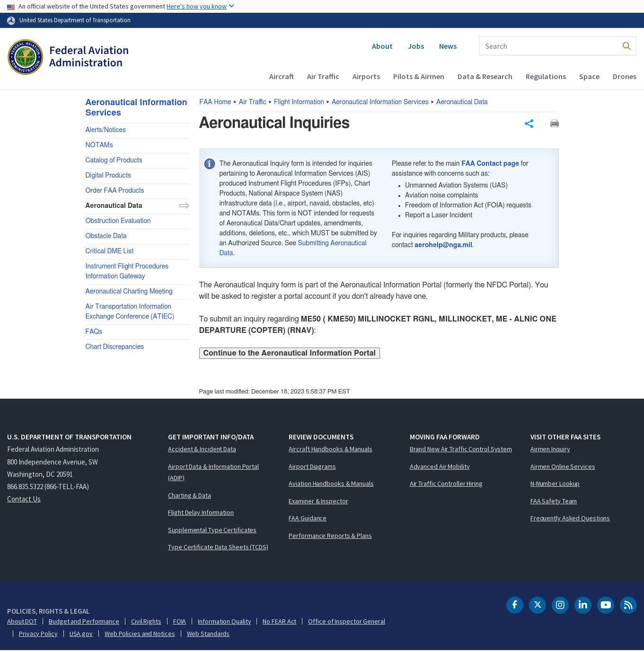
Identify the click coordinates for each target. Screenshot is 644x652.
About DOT (22, 623)
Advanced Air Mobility (440, 468)
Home (216, 102)
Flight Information (299, 102)
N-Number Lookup (555, 485)
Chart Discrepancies (115, 347)
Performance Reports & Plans (330, 537)
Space (589, 76)
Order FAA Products (115, 191)
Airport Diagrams (312, 468)
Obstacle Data (106, 236)
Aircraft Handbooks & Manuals (330, 451)
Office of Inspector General (346, 623)
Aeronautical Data (462, 102)
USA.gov (81, 635)
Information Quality (224, 623)
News (448, 46)
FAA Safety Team (554, 502)
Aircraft (282, 76)
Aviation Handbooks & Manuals (331, 485)
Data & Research (485, 76)
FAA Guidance (308, 520)
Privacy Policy (38, 635)
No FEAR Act (279, 623)
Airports (366, 76)
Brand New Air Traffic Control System (461, 451)
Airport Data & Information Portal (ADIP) (213, 474)
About (382, 46)
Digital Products (108, 176)
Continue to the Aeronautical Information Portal (290, 355)
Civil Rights (146, 623)
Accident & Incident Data (202, 451)
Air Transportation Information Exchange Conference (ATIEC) (130, 312)
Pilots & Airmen (419, 76)
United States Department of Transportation (75, 20)
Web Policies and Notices (140, 635)
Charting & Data (190, 497)
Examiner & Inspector (318, 502)
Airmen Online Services (563, 468)
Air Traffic (323, 76)
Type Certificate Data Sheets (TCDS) (218, 549)
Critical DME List (110, 251)
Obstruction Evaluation (118, 221)
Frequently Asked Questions (570, 520)
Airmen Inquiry (550, 451)
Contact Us (24, 501)
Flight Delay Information (201, 514)
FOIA (180, 623)
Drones (625, 76)
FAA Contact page (490, 166)
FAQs (94, 332)
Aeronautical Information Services (380, 102)
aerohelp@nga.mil (443, 247)
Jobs (416, 46)
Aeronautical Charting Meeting (129, 292)
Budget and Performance (84, 623)
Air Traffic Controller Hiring (446, 485)
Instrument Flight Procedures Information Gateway (127, 272)
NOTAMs (99, 145)
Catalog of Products (114, 161)
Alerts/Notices (106, 130)
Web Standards (208, 635)
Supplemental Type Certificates (212, 531)
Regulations (546, 76)
